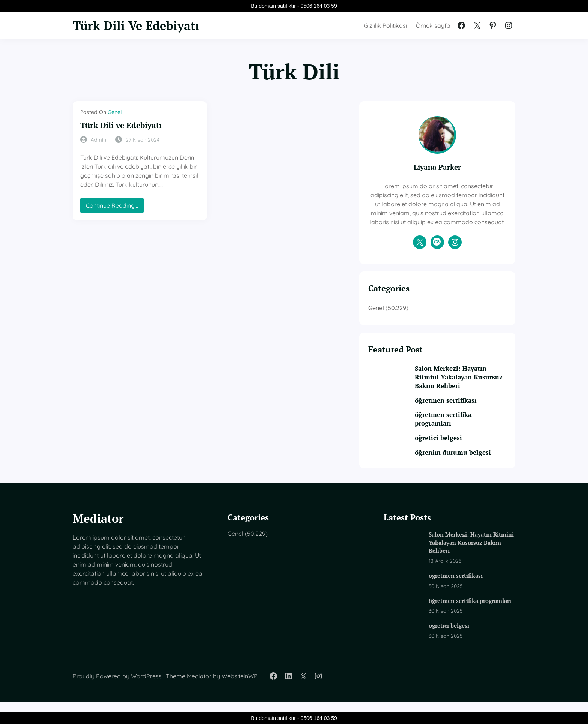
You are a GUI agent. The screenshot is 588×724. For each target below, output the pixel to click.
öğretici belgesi (451, 448)
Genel (115, 112)
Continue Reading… (114, 207)
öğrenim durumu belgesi (466, 463)
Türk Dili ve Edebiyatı (123, 125)
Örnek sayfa (433, 25)
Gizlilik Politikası (385, 25)
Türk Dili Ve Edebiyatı (139, 25)
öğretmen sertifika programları (456, 429)
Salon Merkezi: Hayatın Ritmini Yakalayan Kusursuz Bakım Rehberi (466, 387)
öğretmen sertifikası (459, 410)
